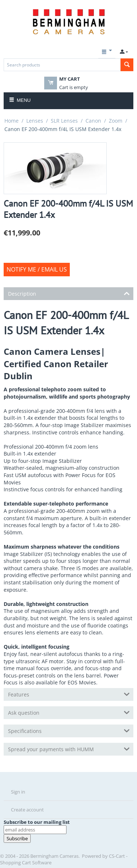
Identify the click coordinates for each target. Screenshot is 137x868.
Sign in (18, 792)
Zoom (116, 121)
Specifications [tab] (69, 730)
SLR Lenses (64, 121)
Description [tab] (69, 293)
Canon (93, 121)
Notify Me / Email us (37, 269)
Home (12, 121)
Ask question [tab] (69, 712)
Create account (27, 810)
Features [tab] (69, 694)
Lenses (35, 121)
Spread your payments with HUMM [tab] (69, 749)
